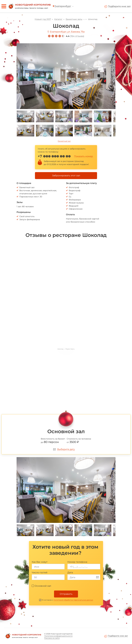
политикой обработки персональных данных (73, 600)
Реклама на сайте (52, 638)
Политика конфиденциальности (58, 636)
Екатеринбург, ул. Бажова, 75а (67, 32)
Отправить (66, 594)
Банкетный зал (64, 141)
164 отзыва (77, 36)
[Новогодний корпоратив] (29, 6)
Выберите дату (66, 449)
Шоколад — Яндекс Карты (66, 349)
